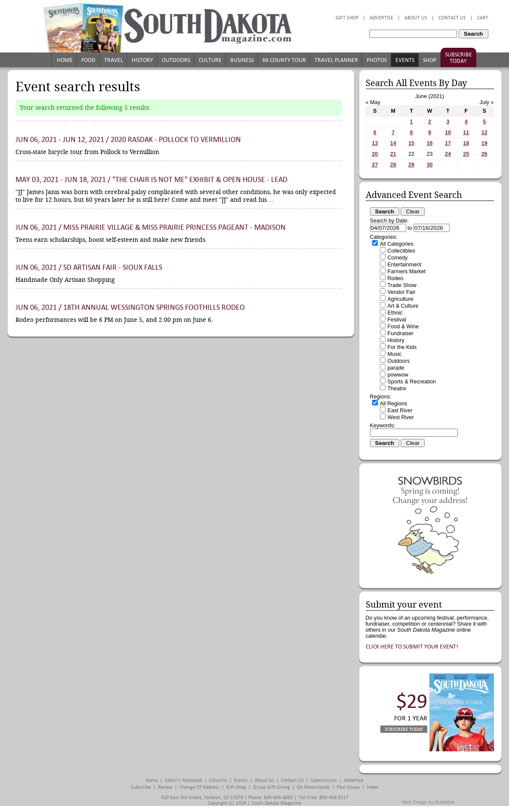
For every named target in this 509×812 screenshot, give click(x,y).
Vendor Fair (402, 292)
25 (466, 154)
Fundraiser (401, 333)
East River (400, 411)
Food (88, 60)
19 (484, 143)
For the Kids (402, 347)
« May (373, 102)
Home (65, 60)
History (142, 60)
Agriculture (401, 299)
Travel (114, 60)
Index (373, 787)
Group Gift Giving (271, 787)
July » (487, 102)
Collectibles (401, 251)
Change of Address (199, 787)
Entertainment (404, 265)
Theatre (397, 389)
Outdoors (176, 60)
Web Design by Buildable (428, 802)
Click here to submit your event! (412, 647)
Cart (483, 18)
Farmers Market (407, 272)
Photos (377, 60)
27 (375, 165)
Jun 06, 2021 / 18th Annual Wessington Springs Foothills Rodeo (130, 307)
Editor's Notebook (184, 780)
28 (393, 165)
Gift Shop (347, 18)
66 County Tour (284, 60)
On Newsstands (313, 787)
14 (393, 143)
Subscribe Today (458, 58)
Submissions (324, 780)
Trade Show (402, 285)
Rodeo (396, 278)
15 (411, 143)
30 (429, 165)
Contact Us (452, 18)
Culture (210, 60)
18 (466, 143)
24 (448, 154)
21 (393, 154)
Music (395, 354)
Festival (397, 320)
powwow (398, 375)
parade (396, 368)
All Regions (394, 404)
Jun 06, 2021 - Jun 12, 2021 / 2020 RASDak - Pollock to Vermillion (128, 140)
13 (375, 143)
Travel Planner (336, 60)
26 (484, 154)
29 (411, 165)
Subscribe (141, 787)
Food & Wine (403, 327)
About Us (416, 18)
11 (466, 133)
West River (401, 417)
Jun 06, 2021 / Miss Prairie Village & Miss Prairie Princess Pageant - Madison (151, 227)
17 (448, 143)
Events (405, 60)
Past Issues (349, 787)
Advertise (381, 18)
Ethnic (395, 313)
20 (375, 154)
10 (448, 133)
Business (242, 60)
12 (484, 133)
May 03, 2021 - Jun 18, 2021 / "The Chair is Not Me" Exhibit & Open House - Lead (151, 180)
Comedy (398, 258)
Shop (430, 60)
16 (429, 143)
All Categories (397, 244)
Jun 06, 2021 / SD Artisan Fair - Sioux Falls (89, 267)
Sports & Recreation (412, 382)
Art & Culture (403, 306)
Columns (218, 780)
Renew (165, 787)
